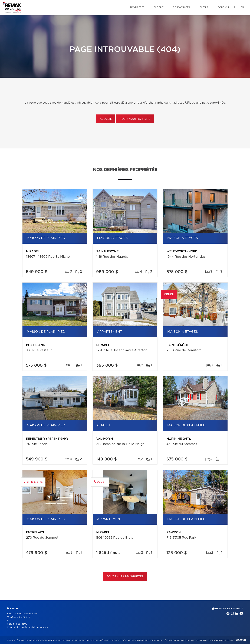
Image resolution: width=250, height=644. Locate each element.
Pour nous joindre (135, 119)
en (242, 7)
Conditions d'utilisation (181, 640)
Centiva (240, 640)
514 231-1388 (20, 624)
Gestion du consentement (210, 640)
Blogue (159, 7)
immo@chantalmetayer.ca (33, 627)
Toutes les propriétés (125, 577)
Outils (204, 7)
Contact (223, 7)
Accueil (106, 119)
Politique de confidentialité (150, 640)
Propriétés (137, 7)
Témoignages (181, 7)
